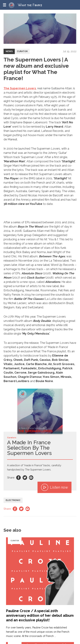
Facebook (18, 478)
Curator (22, 51)
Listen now (54, 487)
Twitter (25, 478)
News (9, 51)
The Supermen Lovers (20, 88)
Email (31, 478)
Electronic (13, 500)
